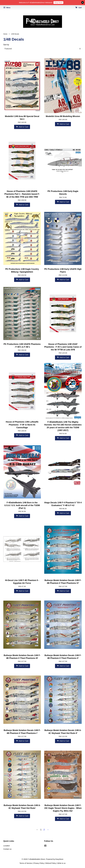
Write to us (61, 863)
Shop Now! (58, 3)
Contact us (7, 849)
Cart (78, 8)
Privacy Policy (39, 863)
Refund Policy (51, 863)
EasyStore (59, 859)
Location (7, 846)
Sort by (6, 45)
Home (5, 34)
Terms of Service (26, 863)
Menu (7, 8)
